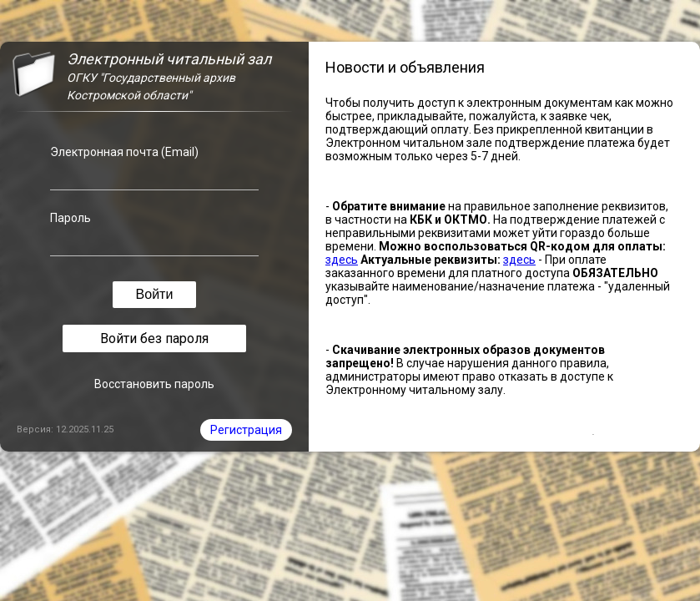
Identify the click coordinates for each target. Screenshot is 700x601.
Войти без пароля (154, 338)
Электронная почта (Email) (124, 152)
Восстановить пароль (154, 384)
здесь (342, 260)
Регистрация (246, 430)
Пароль (71, 218)
